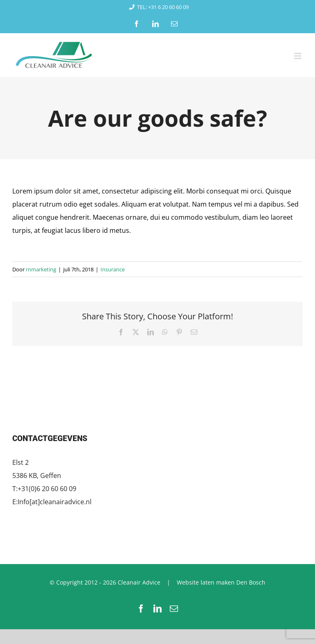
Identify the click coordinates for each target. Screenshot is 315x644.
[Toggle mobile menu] (298, 56)
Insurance (113, 269)
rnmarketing (41, 269)
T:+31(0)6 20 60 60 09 (44, 489)
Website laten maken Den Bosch (221, 582)
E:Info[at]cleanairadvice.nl (52, 502)
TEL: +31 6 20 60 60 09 (157, 7)
